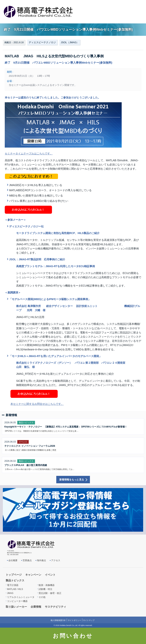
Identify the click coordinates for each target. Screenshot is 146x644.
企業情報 (36, 607)
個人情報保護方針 (58, 620)
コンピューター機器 (17, 601)
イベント (50, 575)
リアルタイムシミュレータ (21, 597)
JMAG (10, 593)
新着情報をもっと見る (72, 480)
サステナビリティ (56, 607)
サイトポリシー (75, 620)
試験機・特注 (45, 589)
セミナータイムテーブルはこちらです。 (29, 153)
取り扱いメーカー (16, 607)
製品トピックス (15, 580)
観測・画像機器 (47, 585)
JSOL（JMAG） (70, 42)
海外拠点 (41, 560)
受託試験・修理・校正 (50, 593)
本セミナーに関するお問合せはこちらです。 (37, 404)
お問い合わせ (73, 636)
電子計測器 (13, 585)
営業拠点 (27, 560)
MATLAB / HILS (15, 589)
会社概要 (13, 560)
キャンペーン (33, 575)
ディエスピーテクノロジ (42, 42)
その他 (42, 597)
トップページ (14, 575)
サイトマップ (89, 620)
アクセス (56, 560)
